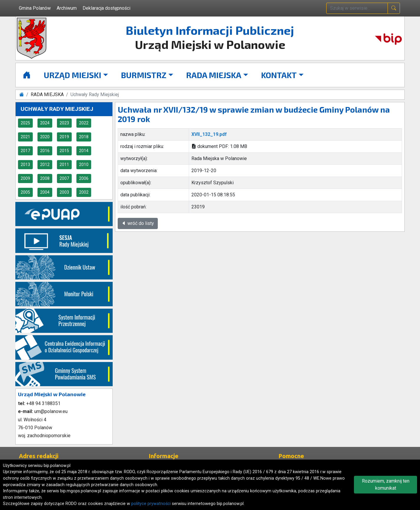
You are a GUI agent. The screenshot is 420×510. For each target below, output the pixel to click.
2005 (25, 192)
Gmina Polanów (35, 8)
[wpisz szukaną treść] (357, 8)
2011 (64, 164)
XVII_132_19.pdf (209, 134)
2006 (84, 178)
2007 (64, 178)
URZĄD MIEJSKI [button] (72, 75)
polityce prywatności (151, 504)
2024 (45, 123)
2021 (25, 137)
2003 (64, 192)
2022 (84, 123)
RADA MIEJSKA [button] (214, 75)
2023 (64, 123)
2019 (64, 137)
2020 (45, 137)
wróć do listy (138, 223)
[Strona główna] (27, 75)
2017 (25, 151)
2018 (84, 137)
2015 (64, 151)
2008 (45, 178)
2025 (25, 123)
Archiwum (67, 8)
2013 (25, 164)
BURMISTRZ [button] (144, 75)
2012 (45, 164)
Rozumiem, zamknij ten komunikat (386, 485)
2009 (25, 178)
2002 (84, 192)
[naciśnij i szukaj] (394, 8)
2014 (84, 151)
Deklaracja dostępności (106, 8)
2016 (45, 151)
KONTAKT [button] (279, 75)
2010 (84, 164)
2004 (45, 192)
